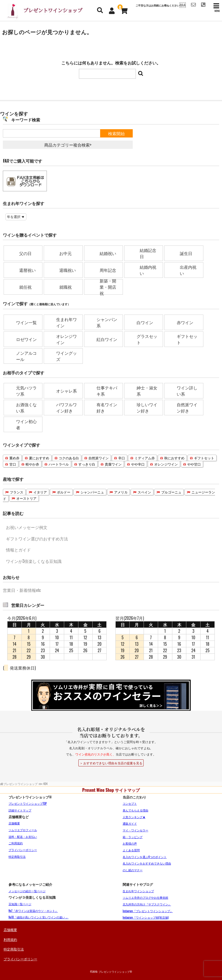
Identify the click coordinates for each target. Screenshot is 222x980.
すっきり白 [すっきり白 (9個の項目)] (87, 464)
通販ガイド (130, 823)
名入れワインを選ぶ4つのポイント (145, 857)
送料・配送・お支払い (23, 837)
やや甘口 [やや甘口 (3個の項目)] (194, 464)
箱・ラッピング (133, 837)
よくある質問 (131, 850)
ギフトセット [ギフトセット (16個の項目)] (204, 458)
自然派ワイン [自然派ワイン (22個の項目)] (99, 458)
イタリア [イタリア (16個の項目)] (40, 492)
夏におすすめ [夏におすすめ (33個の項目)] (39, 458)
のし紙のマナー (133, 870)
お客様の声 (130, 843)
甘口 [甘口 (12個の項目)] (13, 464)
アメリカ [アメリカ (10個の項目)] (121, 492)
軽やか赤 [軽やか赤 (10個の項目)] (32, 464)
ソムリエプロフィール (23, 830)
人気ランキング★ (134, 817)
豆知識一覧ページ (20, 904)
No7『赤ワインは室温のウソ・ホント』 (33, 911)
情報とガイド (18, 550)
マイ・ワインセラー (135, 830)
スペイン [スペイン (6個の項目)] (144, 492)
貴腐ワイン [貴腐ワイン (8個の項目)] (113, 464)
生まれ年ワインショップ (138, 891)
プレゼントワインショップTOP (28, 803)
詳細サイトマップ (20, 810)
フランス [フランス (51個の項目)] (17, 492)
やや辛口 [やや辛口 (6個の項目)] (138, 464)
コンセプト (130, 803)
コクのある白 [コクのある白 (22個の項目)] (69, 458)
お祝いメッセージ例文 (27, 527)
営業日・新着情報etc (22, 590)
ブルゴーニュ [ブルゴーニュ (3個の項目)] (171, 492)
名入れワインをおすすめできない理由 (147, 863)
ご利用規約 (16, 843)
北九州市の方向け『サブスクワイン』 (147, 904)
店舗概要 (14, 823)
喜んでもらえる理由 (135, 810)
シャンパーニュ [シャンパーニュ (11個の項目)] (92, 492)
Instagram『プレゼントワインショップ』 (148, 911)
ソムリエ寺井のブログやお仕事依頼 (145, 897)
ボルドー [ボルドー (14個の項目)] (64, 492)
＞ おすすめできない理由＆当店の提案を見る (111, 763)
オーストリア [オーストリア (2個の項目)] (26, 498)
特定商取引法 (17, 856)
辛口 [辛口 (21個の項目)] (122, 458)
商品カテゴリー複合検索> (68, 145)
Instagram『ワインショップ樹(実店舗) (146, 917)
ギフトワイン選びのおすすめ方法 (37, 539)
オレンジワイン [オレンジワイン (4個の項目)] (166, 464)
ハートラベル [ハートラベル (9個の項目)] (59, 464)
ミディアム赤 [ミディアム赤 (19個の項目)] (145, 458)
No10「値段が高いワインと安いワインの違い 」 (39, 917)
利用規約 (10, 939)
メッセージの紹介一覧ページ (27, 891)
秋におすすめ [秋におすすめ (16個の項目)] (174, 458)
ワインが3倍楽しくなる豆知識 (34, 561)
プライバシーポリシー (23, 850)
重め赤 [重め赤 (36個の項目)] (14, 458)
